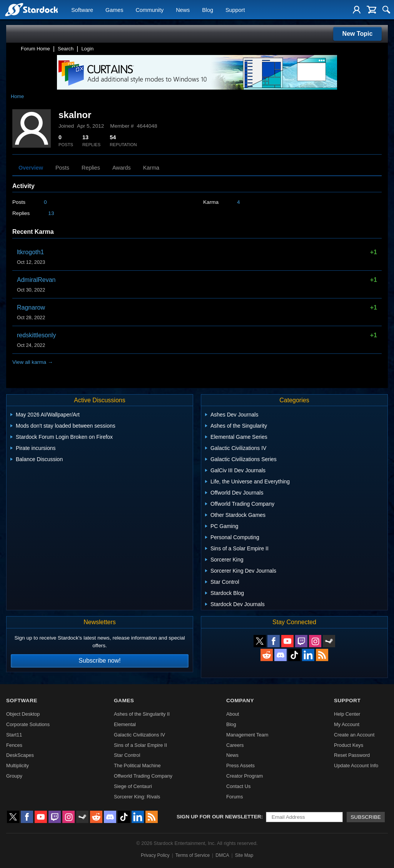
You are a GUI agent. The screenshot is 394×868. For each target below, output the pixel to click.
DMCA (222, 855)
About (233, 714)
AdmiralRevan (36, 280)
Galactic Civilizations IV (139, 735)
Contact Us (238, 786)
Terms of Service (193, 855)
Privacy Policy (155, 855)
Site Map (244, 855)
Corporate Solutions (28, 724)
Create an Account (354, 735)
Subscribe (366, 817)
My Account (347, 724)
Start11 (14, 735)
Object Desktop (23, 714)
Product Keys (349, 745)
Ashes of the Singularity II (142, 714)
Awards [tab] (122, 168)
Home (17, 96)
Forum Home (35, 49)
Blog (208, 10)
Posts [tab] (62, 168)
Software (82, 10)
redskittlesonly (36, 335)
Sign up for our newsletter (219, 817)
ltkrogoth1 (30, 252)
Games (114, 10)
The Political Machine (137, 766)
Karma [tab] (151, 168)
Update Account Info (356, 766)
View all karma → (33, 362)
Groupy (14, 776)
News (183, 10)
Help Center (347, 714)
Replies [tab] (91, 168)
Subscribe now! (99, 661)
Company (240, 701)
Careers (235, 745)
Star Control (127, 755)
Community (149, 10)
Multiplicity (18, 766)
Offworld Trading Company (143, 776)
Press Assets (240, 766)
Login (87, 49)
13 (51, 213)
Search (66, 49)
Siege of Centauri (133, 786)
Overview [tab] (31, 168)
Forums (235, 797)
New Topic (358, 34)
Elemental (125, 724)
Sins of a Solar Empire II (140, 745)
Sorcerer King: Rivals (137, 797)
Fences (14, 745)
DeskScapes (20, 755)
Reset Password (352, 755)
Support (235, 10)
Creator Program (245, 776)
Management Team (247, 735)
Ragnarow (31, 307)
